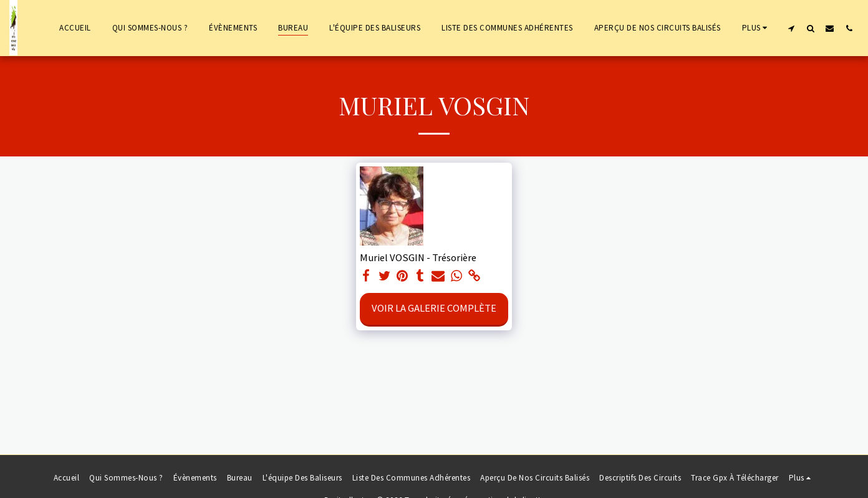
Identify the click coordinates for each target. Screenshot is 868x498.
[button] (791, 28)
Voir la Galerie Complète (434, 308)
